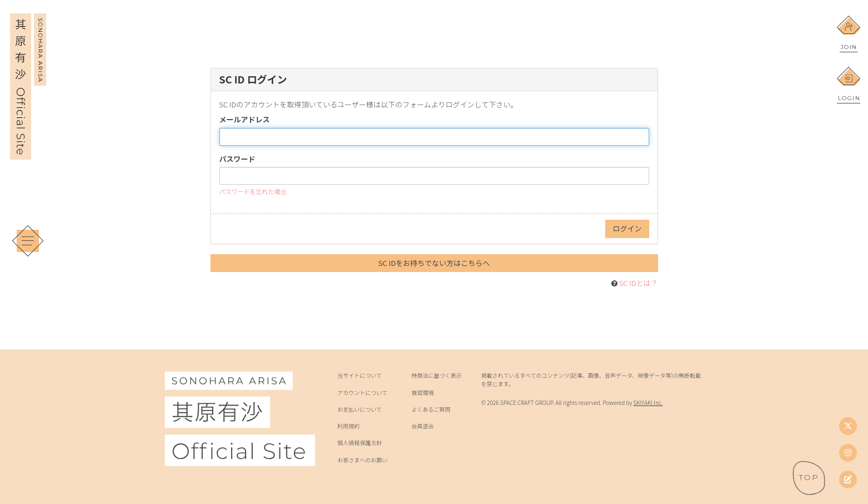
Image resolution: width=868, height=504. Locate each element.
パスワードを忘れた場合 (253, 191)
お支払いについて (360, 409)
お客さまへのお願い (362, 460)
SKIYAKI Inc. (648, 402)
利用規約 (349, 426)
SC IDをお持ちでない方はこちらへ (434, 263)
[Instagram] (848, 453)
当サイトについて (360, 375)
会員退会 (423, 426)
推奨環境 (423, 393)
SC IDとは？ (639, 283)
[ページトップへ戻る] (809, 478)
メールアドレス (245, 120)
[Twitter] (848, 426)
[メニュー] (28, 241)
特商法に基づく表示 (437, 375)
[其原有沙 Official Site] (28, 152)
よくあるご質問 (431, 409)
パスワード (237, 159)
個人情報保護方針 (360, 443)
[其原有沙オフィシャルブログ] (848, 480)
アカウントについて (362, 393)
